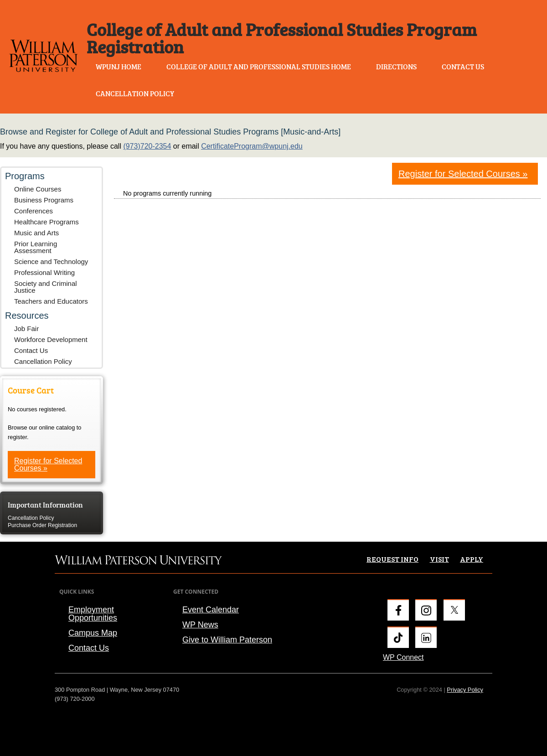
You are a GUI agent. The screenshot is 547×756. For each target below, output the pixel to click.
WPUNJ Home (119, 67)
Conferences (34, 211)
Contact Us (463, 67)
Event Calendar (211, 610)
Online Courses (38, 189)
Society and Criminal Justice (46, 287)
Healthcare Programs (46, 222)
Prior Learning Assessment (36, 247)
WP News (200, 625)
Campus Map (93, 633)
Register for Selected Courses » (48, 464)
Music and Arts (36, 233)
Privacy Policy (465, 690)
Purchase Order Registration (42, 525)
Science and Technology (51, 261)
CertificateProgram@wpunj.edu (252, 146)
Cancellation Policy (135, 93)
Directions (396, 67)
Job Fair (26, 329)
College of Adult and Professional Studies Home (259, 67)
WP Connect (403, 657)
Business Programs (44, 200)
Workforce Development (51, 339)
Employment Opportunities (93, 614)
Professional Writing (44, 272)
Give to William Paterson (227, 640)
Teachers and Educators (51, 301)
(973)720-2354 (147, 146)
